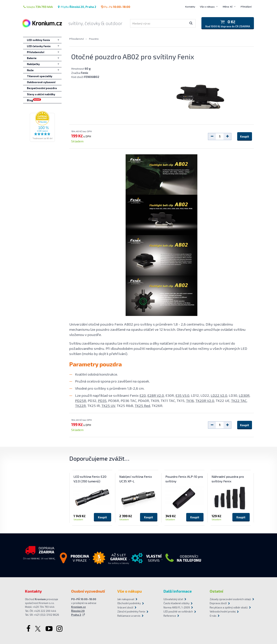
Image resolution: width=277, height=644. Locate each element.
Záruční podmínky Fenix (131, 611)
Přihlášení (246, 7)
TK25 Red (142, 406)
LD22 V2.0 (219, 395)
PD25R (81, 401)
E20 (143, 395)
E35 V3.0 (182, 395)
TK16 (190, 401)
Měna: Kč (228, 7)
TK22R (80, 406)
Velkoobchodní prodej (223, 611)
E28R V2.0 (156, 395)
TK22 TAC (239, 401)
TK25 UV (108, 406)
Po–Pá (116, 7)
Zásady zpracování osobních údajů (230, 599)
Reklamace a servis (129, 616)
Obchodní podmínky (129, 603)
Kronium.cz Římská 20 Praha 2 (78, 611)
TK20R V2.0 (205, 401)
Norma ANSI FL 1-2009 (177, 607)
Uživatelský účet (173, 599)
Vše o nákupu (207, 7)
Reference (170, 616)
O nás (213, 616)
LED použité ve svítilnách (178, 611)
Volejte (38, 7)
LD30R (244, 395)
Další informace (178, 591)
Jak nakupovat (126, 599)
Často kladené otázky (176, 603)
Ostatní (216, 591)
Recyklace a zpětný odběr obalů (229, 607)
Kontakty (190, 7)
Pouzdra (94, 39)
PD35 (102, 401)
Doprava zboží (218, 603)
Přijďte (77, 7)
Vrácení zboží (125, 607)
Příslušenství (77, 39)
